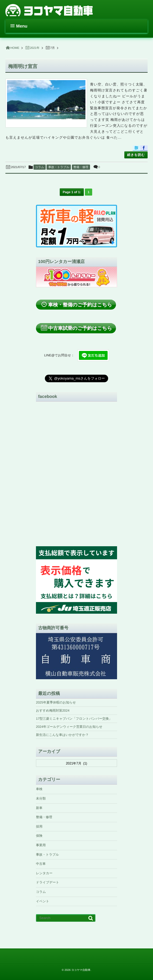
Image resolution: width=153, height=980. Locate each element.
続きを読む (136, 155)
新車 (39, 808)
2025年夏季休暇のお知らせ (56, 702)
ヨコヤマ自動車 (81, 970)
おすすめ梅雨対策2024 (53, 711)
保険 (39, 836)
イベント (43, 901)
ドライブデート (48, 882)
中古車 (41, 864)
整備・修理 (81, 167)
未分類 (41, 798)
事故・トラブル (59, 167)
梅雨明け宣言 (23, 66)
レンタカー (44, 873)
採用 (39, 827)
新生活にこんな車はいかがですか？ (62, 735)
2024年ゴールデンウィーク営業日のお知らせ (69, 727)
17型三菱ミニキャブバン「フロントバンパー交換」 (74, 719)
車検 (39, 789)
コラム (40, 167)
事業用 (41, 845)
